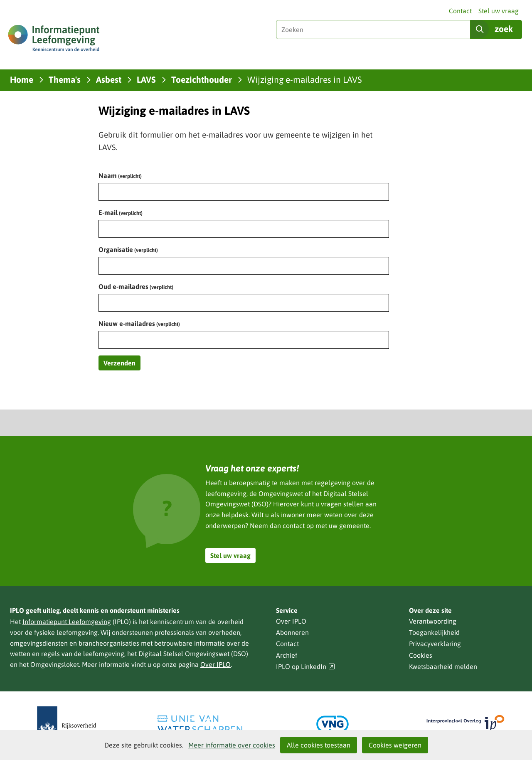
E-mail (121, 212)
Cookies (421, 655)
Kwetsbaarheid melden (443, 666)
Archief (287, 655)
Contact (460, 11)
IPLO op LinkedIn (305, 667)
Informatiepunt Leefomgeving (67, 622)
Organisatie (128, 249)
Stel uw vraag (499, 11)
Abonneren (292, 632)
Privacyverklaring (435, 644)
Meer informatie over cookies (232, 745)
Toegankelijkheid (434, 632)
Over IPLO (216, 664)
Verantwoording (433, 621)
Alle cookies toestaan (319, 745)
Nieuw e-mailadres (139, 323)
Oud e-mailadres (136, 286)
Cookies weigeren (395, 745)
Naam (120, 175)
